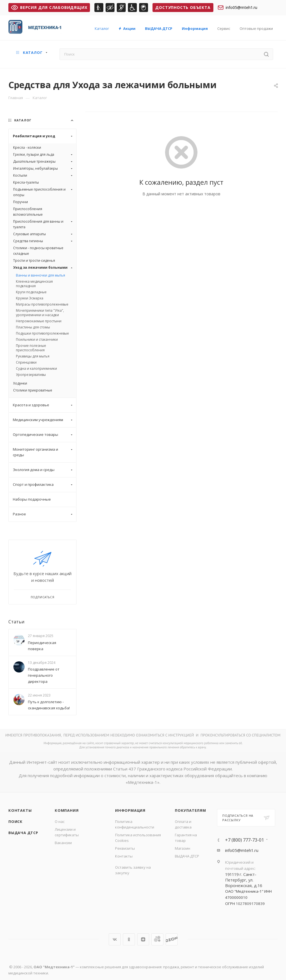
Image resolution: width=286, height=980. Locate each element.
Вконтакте (115, 939)
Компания (67, 810)
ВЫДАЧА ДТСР (23, 833)
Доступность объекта (183, 7)
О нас (60, 822)
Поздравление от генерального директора (44, 675)
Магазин (183, 848)
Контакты (20, 810)
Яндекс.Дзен (143, 939)
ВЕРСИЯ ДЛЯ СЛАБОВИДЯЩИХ (49, 7)
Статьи (16, 622)
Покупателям (190, 810)
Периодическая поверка (42, 646)
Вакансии (63, 843)
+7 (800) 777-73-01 (245, 840)
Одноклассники (129, 939)
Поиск (16, 822)
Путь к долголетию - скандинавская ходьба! (49, 705)
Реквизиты (125, 848)
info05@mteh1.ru (238, 8)
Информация (130, 810)
